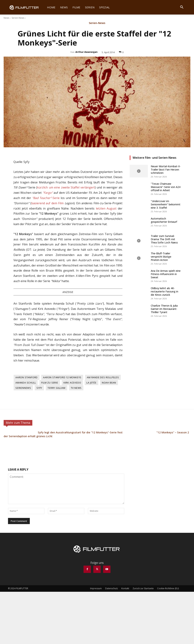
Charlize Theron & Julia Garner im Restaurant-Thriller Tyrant (164, 309)
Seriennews (23, 388)
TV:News (76, 388)
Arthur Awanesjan (86, 52)
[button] (182, 7)
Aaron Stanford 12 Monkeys (62, 377)
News (64, 7)
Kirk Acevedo (72, 383)
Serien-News (18, 18)
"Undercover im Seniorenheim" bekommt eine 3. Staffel (166, 204)
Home (51, 7)
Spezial (104, 7)
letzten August (106, 208)
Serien (90, 7)
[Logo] (26, 7)
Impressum (96, 588)
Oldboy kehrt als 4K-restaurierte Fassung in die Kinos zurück (164, 291)
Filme (76, 7)
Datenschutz (112, 588)
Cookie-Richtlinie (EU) (168, 588)
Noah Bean (109, 383)
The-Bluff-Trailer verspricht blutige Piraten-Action (161, 257)
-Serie (46, 198)
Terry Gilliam (56, 388)
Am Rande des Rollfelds (103, 377)
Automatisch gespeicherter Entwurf (164, 220)
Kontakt (125, 588)
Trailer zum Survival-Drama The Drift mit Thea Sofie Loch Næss (164, 239)
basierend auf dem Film (48, 203)
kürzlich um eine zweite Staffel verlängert (66, 187)
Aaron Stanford (27, 377)
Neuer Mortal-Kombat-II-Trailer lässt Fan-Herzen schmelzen (166, 170)
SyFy (39, 388)
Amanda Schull (26, 383)
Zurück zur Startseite (143, 588)
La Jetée (91, 383)
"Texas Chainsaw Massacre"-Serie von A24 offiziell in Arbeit (166, 187)
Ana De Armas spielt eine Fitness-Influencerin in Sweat (166, 274)
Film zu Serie (50, 383)
